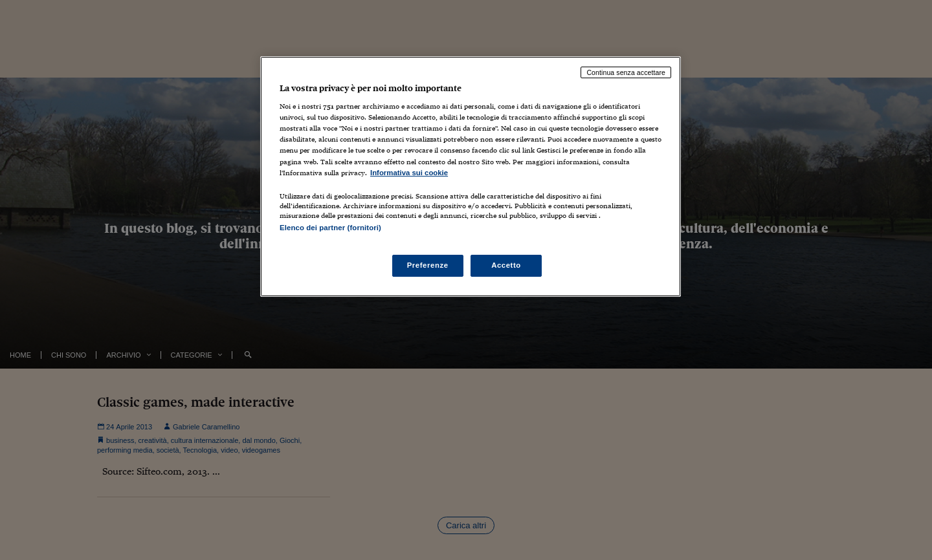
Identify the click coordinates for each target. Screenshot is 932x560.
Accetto (506, 265)
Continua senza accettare (626, 72)
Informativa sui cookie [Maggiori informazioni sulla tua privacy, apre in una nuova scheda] (409, 173)
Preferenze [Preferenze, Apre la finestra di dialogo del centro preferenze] (428, 265)
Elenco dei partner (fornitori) (330, 228)
